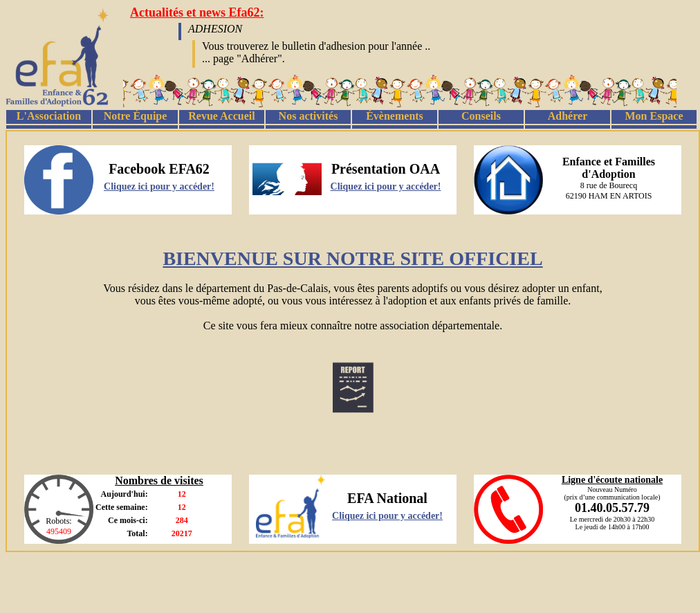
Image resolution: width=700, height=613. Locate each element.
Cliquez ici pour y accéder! (159, 186)
